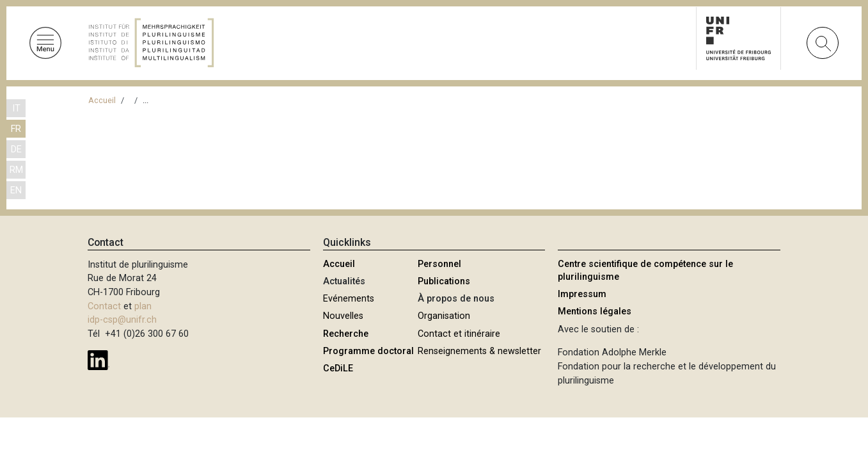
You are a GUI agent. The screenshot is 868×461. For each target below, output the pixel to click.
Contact (104, 306)
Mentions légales (595, 311)
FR (16, 129)
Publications (444, 281)
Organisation (444, 316)
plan (143, 306)
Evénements (349, 299)
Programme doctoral (368, 351)
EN (16, 190)
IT (16, 109)
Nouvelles (343, 316)
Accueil (102, 100)
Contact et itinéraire (459, 334)
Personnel (439, 264)
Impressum (582, 294)
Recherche (346, 334)
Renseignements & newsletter (479, 351)
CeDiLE (338, 368)
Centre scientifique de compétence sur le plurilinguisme (645, 271)
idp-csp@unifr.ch (122, 320)
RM (16, 170)
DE (16, 150)
